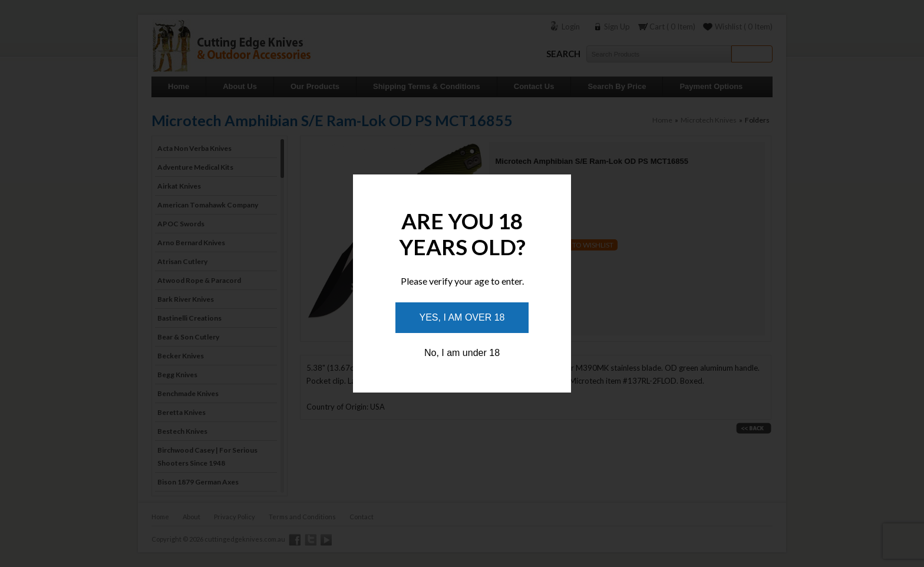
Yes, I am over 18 (462, 317)
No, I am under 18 (462, 353)
